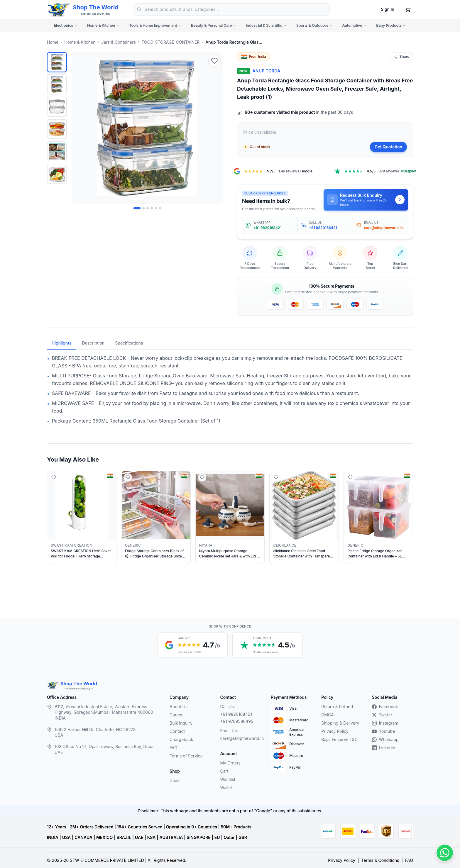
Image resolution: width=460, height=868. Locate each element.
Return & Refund (337, 707)
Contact (177, 731)
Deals (175, 780)
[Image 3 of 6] (148, 208)
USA (66, 837)
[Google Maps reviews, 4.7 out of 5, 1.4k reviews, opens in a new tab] (273, 171)
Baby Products (391, 25)
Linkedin (384, 748)
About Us (179, 707)
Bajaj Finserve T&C (339, 739)
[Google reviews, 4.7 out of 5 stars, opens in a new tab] (192, 645)
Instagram (385, 723)
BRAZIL (124, 837)
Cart (224, 771)
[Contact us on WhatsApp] (445, 853)
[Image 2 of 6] (143, 208)
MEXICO (104, 837)
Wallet (226, 788)
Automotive (354, 25)
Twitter (382, 715)
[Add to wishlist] (214, 61)
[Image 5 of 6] (156, 208)
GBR (243, 837)
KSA (152, 837)
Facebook (385, 707)
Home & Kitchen (103, 25)
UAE (139, 837)
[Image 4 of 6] (152, 208)
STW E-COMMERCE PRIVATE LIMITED (107, 860)
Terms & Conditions (380, 860)
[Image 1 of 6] (137, 208)
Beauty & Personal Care (214, 25)
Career (176, 715)
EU (217, 837)
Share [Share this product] (401, 56)
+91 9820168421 (236, 714)
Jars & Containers (119, 42)
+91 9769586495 (237, 721)
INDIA (53, 837)
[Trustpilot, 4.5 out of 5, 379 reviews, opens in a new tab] (375, 171)
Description (93, 343)
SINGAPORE (198, 837)
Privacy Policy (335, 731)
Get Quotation (388, 147)
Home (53, 42)
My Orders (230, 763)
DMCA (327, 715)
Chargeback (181, 739)
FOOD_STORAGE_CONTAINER (171, 42)
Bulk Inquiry (181, 723)
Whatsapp (385, 739)
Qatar (229, 837)
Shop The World (96, 7)
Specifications (129, 343)
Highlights (61, 343)
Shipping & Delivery (340, 723)
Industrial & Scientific (266, 25)
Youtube (384, 731)
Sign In (388, 9)
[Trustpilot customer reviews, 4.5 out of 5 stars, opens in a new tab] (268, 645)
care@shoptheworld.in (241, 738)
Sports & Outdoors (315, 25)
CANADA (83, 837)
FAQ (174, 748)
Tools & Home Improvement (155, 25)
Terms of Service (186, 756)
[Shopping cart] (408, 9)
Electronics (66, 25)
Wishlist (228, 779)
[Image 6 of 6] (160, 208)
